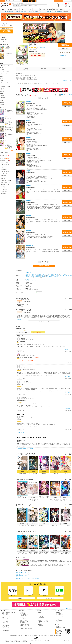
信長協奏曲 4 (29, 154)
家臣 (45, 276)
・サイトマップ (41, 626)
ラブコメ (3, 69)
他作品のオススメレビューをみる (25, 449)
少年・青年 (10, 10)
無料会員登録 (58, 1)
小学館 (36, 12)
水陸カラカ (35, 554)
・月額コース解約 (23, 620)
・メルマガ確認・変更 (24, 615)
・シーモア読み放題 (6, 631)
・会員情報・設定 (23, 616)
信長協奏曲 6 (29, 186)
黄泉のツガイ (55, 526)
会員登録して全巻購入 (44, 266)
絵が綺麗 (47, 277)
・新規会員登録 (23, 612)
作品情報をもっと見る (68, 81)
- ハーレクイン (5, 623)
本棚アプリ (4, 193)
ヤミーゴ (69, 554)
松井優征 (3, 99)
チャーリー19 (46, 498)
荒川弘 (2, 88)
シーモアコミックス (29, 10)
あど (45, 554)
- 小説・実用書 (5, 621)
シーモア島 (19, 1)
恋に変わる (37, 277)
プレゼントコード (5, 191)
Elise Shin (41, 498)
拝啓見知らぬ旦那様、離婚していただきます (9, 112)
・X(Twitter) (58, 622)
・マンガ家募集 (58, 613)
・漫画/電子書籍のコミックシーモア (9, 612)
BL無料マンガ (4, 166)
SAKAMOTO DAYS (23, 526)
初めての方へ (4, 39)
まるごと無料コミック (5, 161)
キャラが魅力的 (59, 276)
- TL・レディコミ (6, 617)
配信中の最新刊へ (62, 55)
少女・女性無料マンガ (6, 163)
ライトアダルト (69, 10)
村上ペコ (57, 500)
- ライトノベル (5, 619)
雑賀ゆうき (62, 554)
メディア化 (62, 10)
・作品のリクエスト (41, 623)
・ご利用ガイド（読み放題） (43, 622)
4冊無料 (44, 472)
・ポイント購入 (23, 613)
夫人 (43, 276)
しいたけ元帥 (53, 475)
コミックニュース (5, 188)
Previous (17, 464)
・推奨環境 (40, 624)
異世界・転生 (27, 84)
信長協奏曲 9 (29, 231)
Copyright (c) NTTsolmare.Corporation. (36, 643)
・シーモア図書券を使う (24, 625)
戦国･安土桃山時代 (39, 84)
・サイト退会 (22, 623)
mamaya (20, 498)
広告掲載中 (48, 84)
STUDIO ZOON (24, 498)
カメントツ (7, 56)
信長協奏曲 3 (29, 138)
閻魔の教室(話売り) (55, 553)
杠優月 (40, 554)
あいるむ (7, 115)
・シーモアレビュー (6, 632)
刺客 (27, 276)
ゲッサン (40, 12)
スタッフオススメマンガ (6, 181)
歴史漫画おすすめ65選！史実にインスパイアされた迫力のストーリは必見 (47, 560)
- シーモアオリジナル (7, 624)
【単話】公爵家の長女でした (9, 135)
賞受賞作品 (4, 175)
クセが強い (65, 276)
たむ (8, 138)
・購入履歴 (22, 617)
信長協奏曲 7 (29, 201)
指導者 (30, 276)
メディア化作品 (4, 177)
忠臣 (33, 276)
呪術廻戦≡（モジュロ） (44, 526)
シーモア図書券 (4, 190)
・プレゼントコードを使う (25, 626)
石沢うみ (11, 147)
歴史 (2, 77)
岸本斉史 (3, 95)
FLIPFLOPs (33, 475)
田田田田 (47, 475)
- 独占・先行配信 (6, 625)
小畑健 (2, 104)
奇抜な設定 (32, 277)
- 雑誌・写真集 (5, 620)
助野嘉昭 (3, 97)
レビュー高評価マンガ (6, 182)
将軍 (40, 276)
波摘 (61, 500)
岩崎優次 (46, 527)
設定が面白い (57, 277)
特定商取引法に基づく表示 (38, 635)
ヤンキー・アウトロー (5, 82)
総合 (3, 10)
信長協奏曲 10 (29, 246)
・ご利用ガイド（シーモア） (43, 620)
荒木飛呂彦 (3, 103)
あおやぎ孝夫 (7, 47)
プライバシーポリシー (20, 635)
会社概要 (11, 635)
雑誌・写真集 (56, 10)
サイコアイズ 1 (66, 474)
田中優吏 (55, 554)
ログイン (67, 1)
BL (23, 10)
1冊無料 (33, 472)
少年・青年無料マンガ (6, 164)
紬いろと (7, 114)
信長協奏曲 (59, 12)
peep (43, 554)
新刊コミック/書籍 (5, 155)
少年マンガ (31, 12)
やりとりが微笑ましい (51, 276)
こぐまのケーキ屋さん (9, 54)
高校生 (37, 276)
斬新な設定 (42, 277)
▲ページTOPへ (69, 608)
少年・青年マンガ (24, 12)
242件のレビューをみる (33, 330)
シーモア (3, 1)
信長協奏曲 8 (29, 216)
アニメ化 (52, 274)
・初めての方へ (41, 619)
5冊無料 (22, 472)
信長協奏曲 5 (29, 171)
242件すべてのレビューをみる (25, 432)
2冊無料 (66, 472)
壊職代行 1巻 (44, 474)
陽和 (66, 554)
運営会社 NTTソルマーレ (58, 635)
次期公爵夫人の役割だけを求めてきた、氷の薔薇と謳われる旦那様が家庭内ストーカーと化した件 (9, 144)
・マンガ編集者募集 (59, 615)
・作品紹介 (58, 612)
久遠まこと (3, 101)
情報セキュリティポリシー (29, 635)
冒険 (2, 80)
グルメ (2, 78)
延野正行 (31, 554)
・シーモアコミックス (60, 616)
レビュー (14, 1)
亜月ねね (33, 500)
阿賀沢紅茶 (22, 475)
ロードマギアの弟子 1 (33, 474)
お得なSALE (4, 168)
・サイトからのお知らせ (24, 627)
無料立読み (33, 497)
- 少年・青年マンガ (6, 613)
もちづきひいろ (42, 475)
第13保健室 (7, 46)
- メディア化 (5, 627)
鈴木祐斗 (22, 527)
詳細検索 (3, 186)
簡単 (61, 95)
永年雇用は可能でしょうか (9, 128)
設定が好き (51, 277)
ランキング (5, 159)
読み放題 (8, 1)
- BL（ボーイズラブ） (7, 616)
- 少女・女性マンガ (6, 615)
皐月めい (7, 147)
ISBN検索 (52, 635)
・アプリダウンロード (42, 612)
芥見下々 (42, 527)
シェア (34, 292)
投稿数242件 (37, 48)
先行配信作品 (4, 170)
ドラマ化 (62, 274)
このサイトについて (46, 635)
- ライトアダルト (6, 628)
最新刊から (70, 95)
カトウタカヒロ (66, 475)
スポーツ (3, 75)
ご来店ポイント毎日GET (6, 172)
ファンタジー (4, 68)
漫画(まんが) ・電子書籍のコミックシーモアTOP (10, 12)
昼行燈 (57, 475)
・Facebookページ (59, 621)
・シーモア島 (40, 616)
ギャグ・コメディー (5, 73)
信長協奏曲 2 (29, 120)
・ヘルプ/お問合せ (41, 618)
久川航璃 (11, 114)
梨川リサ (7, 130)
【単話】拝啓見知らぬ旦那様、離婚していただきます (9, 120)
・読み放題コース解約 (24, 621)
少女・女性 (16, 10)
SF (32, 84)
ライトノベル (43, 10)
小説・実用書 (49, 10)
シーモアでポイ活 (5, 173)
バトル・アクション (5, 71)
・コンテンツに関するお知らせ (26, 628)
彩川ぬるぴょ (7, 137)
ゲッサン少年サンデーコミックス (50, 12)
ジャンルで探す (16, 6)
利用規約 (15, 635)
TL (36, 10)
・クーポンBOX (23, 618)
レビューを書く (32, 49)
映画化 (65, 274)
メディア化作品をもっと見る (44, 322)
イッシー (53, 500)
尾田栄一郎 (3, 92)
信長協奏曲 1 (29, 102)
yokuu (10, 130)
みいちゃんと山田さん (66, 526)
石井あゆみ (31, 46)
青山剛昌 (3, 90)
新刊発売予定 (4, 157)
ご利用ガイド (4, 38)
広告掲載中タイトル (5, 184)
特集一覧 (3, 179)
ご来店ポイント (22, 598)
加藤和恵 (3, 94)
